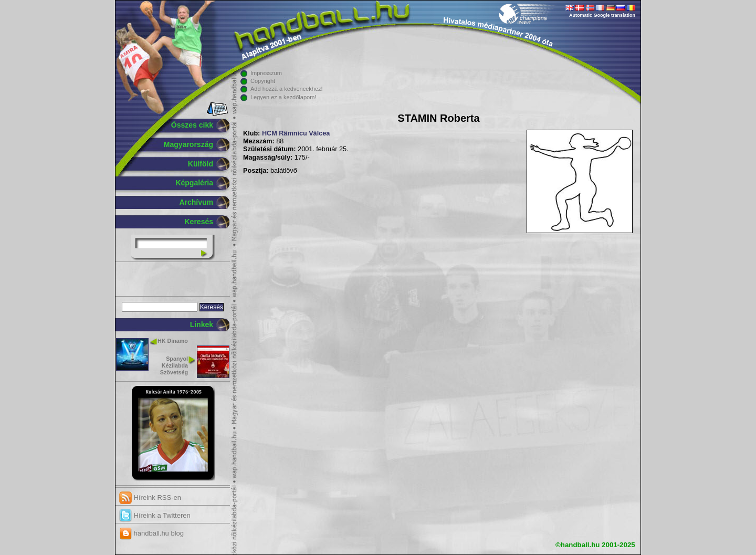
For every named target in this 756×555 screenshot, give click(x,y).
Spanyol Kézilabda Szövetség (174, 365)
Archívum (196, 202)
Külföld (201, 164)
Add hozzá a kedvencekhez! (287, 89)
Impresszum (266, 73)
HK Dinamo (173, 341)
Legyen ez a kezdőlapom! (283, 97)
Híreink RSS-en (150, 498)
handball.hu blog (151, 533)
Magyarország (188, 144)
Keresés (199, 222)
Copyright (263, 81)
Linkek (202, 324)
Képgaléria (194, 183)
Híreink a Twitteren (155, 515)
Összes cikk (192, 125)
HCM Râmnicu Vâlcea (296, 133)
